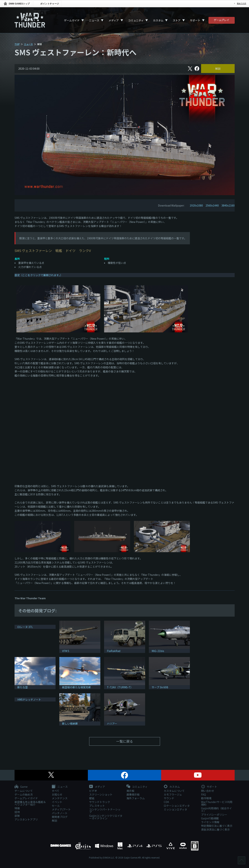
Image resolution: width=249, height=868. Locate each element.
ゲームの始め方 (24, 794)
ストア (177, 20)
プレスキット (97, 806)
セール (56, 806)
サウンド (169, 798)
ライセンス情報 (210, 822)
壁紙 (92, 798)
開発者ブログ (60, 817)
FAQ (203, 794)
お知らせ (57, 794)
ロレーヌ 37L (25, 627)
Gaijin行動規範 (210, 818)
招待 (17, 812)
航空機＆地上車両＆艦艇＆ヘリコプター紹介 (30, 803)
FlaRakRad (114, 651)
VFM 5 (66, 651)
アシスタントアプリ (26, 819)
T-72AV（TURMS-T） (120, 687)
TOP (17, 44)
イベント (57, 802)
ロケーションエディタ (177, 806)
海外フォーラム (136, 798)
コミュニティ (136, 20)
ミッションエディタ (175, 809)
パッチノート (60, 813)
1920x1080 (196, 205)
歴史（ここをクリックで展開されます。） (39, 275)
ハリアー (112, 723)
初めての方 (242, 3)
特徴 (17, 808)
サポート (195, 20)
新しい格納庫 (70, 723)
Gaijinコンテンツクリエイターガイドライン (106, 817)
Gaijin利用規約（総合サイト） (216, 810)
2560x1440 (212, 205)
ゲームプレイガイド (26, 798)
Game (21, 787)
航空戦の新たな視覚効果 (76, 687)
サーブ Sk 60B (160, 687)
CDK (166, 802)
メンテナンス (60, 798)
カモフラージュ (173, 794)
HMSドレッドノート (29, 699)
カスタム (158, 20)
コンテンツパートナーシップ (105, 811)
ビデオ (93, 791)
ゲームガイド (72, 20)
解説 (218, 69)
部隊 (17, 816)
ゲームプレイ (221, 20)
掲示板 (130, 791)
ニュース (94, 20)
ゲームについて (24, 791)
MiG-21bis (158, 651)
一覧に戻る (125, 741)
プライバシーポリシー (214, 815)
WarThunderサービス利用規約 (217, 803)
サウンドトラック (100, 802)
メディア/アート (61, 809)
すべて (56, 791)
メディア (114, 20)
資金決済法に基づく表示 (215, 829)
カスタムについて (174, 791)
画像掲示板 (133, 794)
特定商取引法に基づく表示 (217, 826)
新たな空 (23, 687)
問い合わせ (208, 791)
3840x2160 (228, 205)
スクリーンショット (101, 794)
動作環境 (206, 798)
